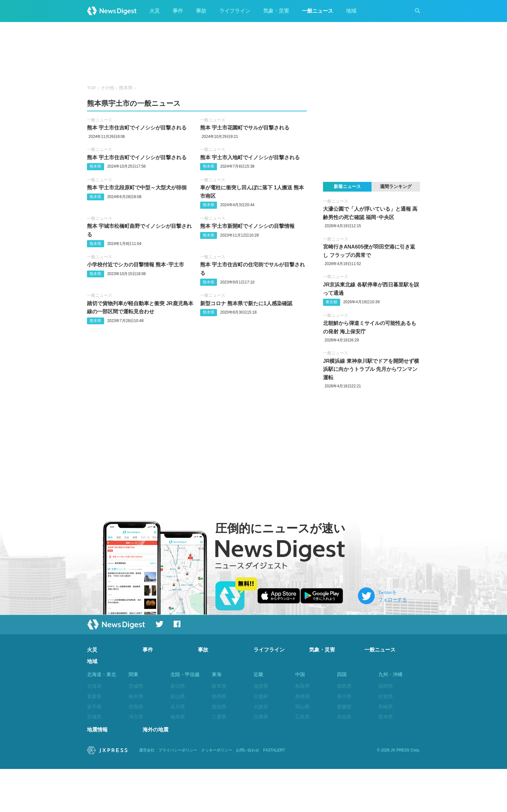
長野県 (178, 737)
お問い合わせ (248, 793)
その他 (107, 88)
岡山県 (302, 707)
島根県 (302, 696)
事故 (201, 11)
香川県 (344, 696)
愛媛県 (344, 707)
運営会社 (147, 793)
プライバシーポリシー (178, 793)
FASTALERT (274, 793)
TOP (92, 88)
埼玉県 (136, 717)
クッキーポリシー (217, 793)
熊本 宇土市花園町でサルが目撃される (245, 128)
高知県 (344, 717)
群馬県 (136, 707)
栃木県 (136, 696)
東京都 (331, 302)
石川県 (178, 707)
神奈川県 (138, 748)
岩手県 (94, 707)
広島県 (302, 717)
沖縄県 (386, 758)
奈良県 (261, 727)
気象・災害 (276, 11)
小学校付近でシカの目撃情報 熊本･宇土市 (135, 265)
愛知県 (219, 707)
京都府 (261, 696)
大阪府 (261, 707)
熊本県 (126, 88)
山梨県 (178, 727)
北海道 (94, 686)
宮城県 (94, 717)
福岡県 (386, 686)
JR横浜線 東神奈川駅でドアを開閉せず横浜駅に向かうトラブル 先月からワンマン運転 (371, 369)
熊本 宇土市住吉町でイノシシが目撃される (137, 128)
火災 (155, 11)
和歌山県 (263, 737)
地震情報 (97, 773)
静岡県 (219, 696)
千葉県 (136, 727)
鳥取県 (302, 686)
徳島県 (344, 686)
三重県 (219, 717)
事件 (178, 11)
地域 (351, 11)
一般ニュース (318, 11)
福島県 (94, 748)
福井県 (178, 717)
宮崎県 (386, 737)
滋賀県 (261, 686)
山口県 (302, 727)
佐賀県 (386, 696)
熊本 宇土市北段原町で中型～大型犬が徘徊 (137, 188)
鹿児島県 (388, 748)
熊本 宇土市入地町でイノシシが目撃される (250, 157)
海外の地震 (156, 773)
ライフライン (235, 11)
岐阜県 (219, 686)
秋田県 (94, 727)
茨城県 (136, 686)
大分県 (386, 727)
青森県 (94, 696)
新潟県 (178, 686)
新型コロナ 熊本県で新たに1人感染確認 (246, 303)
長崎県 (386, 707)
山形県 (94, 737)
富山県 (178, 696)
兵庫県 (261, 717)
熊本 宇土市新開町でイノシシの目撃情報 (247, 226)
